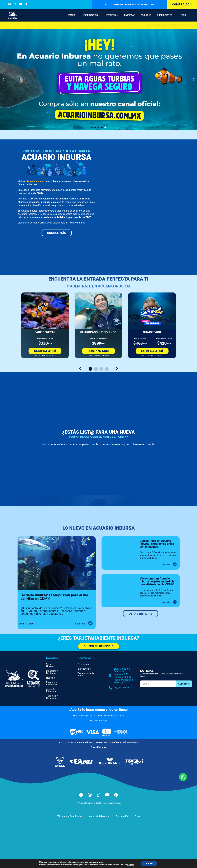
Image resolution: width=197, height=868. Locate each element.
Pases (73, 15)
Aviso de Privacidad (52, 690)
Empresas (130, 15)
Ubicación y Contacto (52, 672)
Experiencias (92, 15)
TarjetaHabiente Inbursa (85, 674)
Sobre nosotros (51, 665)
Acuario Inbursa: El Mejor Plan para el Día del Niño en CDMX (54, 597)
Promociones (166, 15)
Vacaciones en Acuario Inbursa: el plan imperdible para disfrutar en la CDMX (157, 581)
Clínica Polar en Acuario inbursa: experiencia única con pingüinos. (157, 544)
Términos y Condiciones (53, 697)
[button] (3, 79)
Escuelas (146, 15)
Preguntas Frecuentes (52, 683)
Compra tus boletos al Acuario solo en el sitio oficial (98, 25)
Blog (137, 816)
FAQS (183, 15)
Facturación (122, 816)
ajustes (131, 865)
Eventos (112, 15)
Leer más (80, 624)
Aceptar (149, 863)
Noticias (50, 678)
